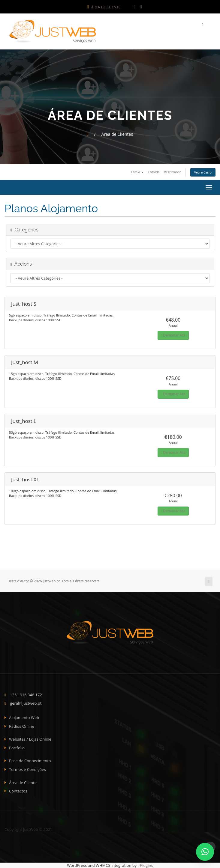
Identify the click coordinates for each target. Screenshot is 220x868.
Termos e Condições (27, 769)
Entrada (154, 172)
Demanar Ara (173, 335)
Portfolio (17, 748)
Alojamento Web (24, 718)
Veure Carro (203, 172)
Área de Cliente (104, 7)
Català (137, 172)
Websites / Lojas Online (30, 739)
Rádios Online (22, 726)
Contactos (18, 791)
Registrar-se (173, 172)
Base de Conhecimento (30, 761)
